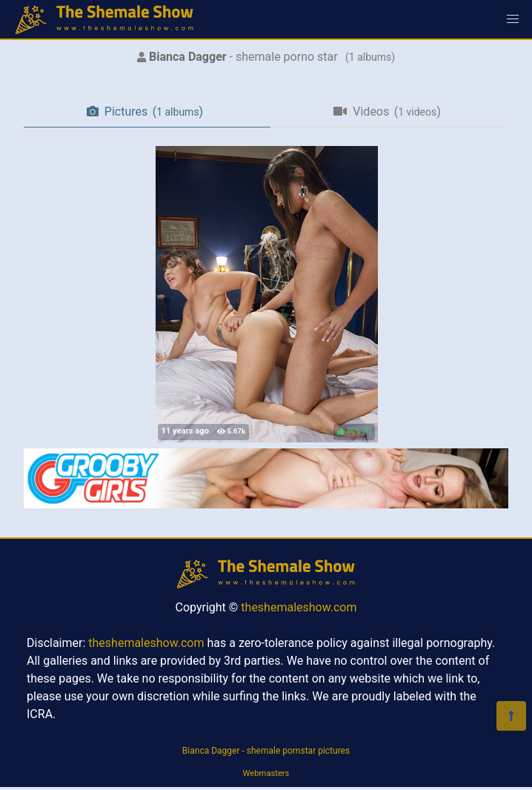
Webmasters (266, 773)
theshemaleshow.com (299, 607)
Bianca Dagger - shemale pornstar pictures (266, 751)
